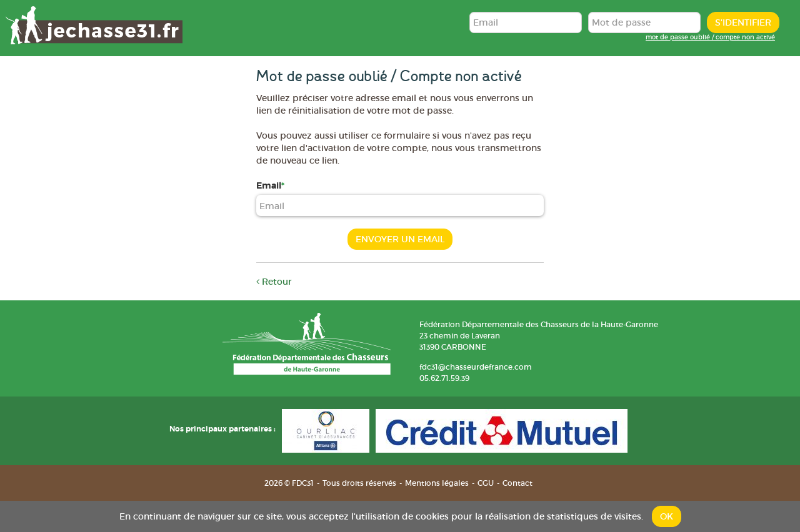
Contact (517, 483)
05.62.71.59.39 (444, 378)
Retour (274, 282)
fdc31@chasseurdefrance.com (476, 367)
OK (667, 516)
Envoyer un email (400, 239)
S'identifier (743, 22)
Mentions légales (437, 483)
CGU (486, 483)
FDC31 (94, 25)
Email (269, 185)
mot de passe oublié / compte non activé (710, 37)
